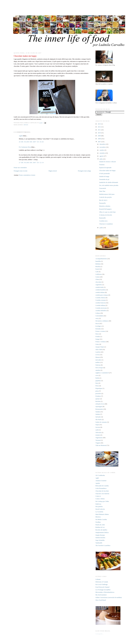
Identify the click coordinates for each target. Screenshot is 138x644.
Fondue (98, 336)
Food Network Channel (102, 587)
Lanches (98, 352)
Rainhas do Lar (100, 527)
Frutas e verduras (101, 342)
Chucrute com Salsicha (102, 494)
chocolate (98, 282)
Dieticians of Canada (102, 582)
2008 (99, 139)
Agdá (97, 478)
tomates (98, 435)
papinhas (98, 381)
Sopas (97, 425)
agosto (102, 156)
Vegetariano (99, 438)
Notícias (98, 365)
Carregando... (100, 634)
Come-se (98, 496)
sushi (97, 430)
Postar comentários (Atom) (27, 175)
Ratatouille (102, 218)
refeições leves (100, 404)
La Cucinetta (99, 512)
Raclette (98, 401)
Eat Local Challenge (102, 584)
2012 (99, 127)
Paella (97, 378)
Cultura (98, 313)
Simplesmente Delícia (102, 532)
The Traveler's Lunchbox (103, 545)
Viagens (98, 443)
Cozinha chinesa (100, 298)
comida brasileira (101, 290)
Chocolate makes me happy (107, 170)
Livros (97, 355)
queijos (98, 399)
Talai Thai (102, 191)
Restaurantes (99, 409)
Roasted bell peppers (105, 209)
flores (97, 334)
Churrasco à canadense (106, 224)
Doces (26, 125)
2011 (99, 130)
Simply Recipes (100, 535)
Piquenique (99, 388)
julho (101, 159)
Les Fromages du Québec (103, 590)
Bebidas (98, 264)
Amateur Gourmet (101, 481)
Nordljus (98, 522)
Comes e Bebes (100, 499)
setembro (103, 153)
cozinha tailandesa (101, 310)
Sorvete (98, 427)
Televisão (98, 432)
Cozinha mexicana (101, 308)
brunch (98, 269)
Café (97, 272)
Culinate (98, 579)
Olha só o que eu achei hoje (107, 212)
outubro (102, 150)
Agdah (21, 136)
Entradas (98, 329)
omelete (98, 370)
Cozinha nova (103, 221)
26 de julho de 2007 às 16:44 (31, 142)
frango (97, 339)
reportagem (99, 406)
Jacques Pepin (100, 347)
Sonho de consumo (101, 422)
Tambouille (99, 543)
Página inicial (53, 171)
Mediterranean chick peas (107, 194)
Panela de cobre (100, 525)
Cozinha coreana (100, 300)
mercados (98, 360)
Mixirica (98, 517)
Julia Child (99, 349)
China (97, 279)
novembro (103, 147)
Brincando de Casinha (102, 486)
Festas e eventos (100, 331)
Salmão (98, 414)
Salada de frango (104, 176)
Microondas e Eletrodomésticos (105, 592)
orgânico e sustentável (102, 373)
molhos (98, 362)
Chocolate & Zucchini (102, 491)
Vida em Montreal (101, 445)
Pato (97, 383)
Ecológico (99, 326)
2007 (99, 142)
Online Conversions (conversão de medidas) (109, 597)
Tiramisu (102, 165)
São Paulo (98, 419)
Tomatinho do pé (104, 179)
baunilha (98, 261)
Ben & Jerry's (103, 200)
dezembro (103, 144)
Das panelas (99, 506)
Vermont (98, 440)
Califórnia (99, 274)
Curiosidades (99, 316)
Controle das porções (105, 197)
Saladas (98, 412)
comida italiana (100, 292)
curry (97, 318)
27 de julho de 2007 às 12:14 (31, 163)
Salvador (98, 417)
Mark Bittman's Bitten (102, 514)
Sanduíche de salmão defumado (109, 182)
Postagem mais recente (21, 171)
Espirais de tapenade (105, 168)
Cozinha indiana (100, 305)
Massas (98, 357)
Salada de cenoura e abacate (107, 162)
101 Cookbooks (100, 475)
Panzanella (102, 203)
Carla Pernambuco (101, 488)
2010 (99, 133)
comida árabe (100, 287)
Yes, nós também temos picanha (109, 185)
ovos (97, 375)
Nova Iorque (99, 368)
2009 (99, 136)
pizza (97, 391)
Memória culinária (105, 206)
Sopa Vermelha (100, 540)
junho (102, 228)
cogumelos (99, 285)
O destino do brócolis (106, 215)
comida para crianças (102, 295)
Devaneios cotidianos (102, 321)
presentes (98, 393)
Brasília (98, 266)
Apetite (98, 483)
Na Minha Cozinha (101, 519)
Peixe (97, 386)
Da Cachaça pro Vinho (102, 501)
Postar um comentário (20, 168)
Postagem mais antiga (84, 171)
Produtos (98, 396)
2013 (99, 124)
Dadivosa (98, 504)
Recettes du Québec (101, 530)
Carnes (98, 277)
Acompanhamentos (101, 259)
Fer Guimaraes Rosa (25, 147)
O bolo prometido (104, 173)
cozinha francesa (100, 303)
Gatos (97, 344)
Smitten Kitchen (100, 538)
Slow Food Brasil (101, 600)
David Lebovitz (100, 509)
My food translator (101, 595)
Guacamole (103, 188)
